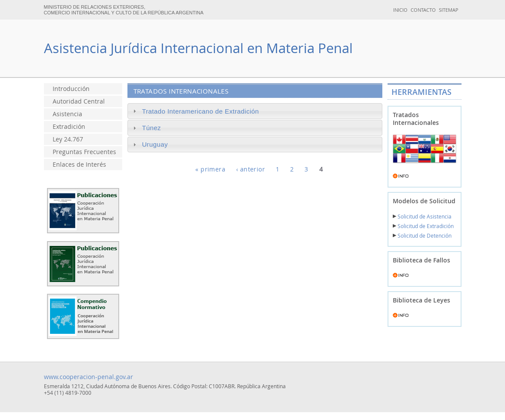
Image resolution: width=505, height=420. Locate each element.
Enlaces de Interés (79, 165)
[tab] (255, 111)
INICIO (400, 10)
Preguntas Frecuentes (84, 152)
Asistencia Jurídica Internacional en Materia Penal (198, 48)
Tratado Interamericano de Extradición (200, 111)
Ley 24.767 (68, 139)
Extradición (69, 127)
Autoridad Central (79, 101)
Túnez (151, 128)
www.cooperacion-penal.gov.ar (89, 377)
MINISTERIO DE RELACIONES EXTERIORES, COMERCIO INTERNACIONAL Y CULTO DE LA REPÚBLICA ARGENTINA (124, 10)
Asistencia (67, 114)
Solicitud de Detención (422, 236)
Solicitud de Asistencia (422, 217)
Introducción (71, 89)
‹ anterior (251, 169)
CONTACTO (423, 10)
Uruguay (155, 144)
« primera (210, 169)
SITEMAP (449, 10)
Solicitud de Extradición (423, 226)
